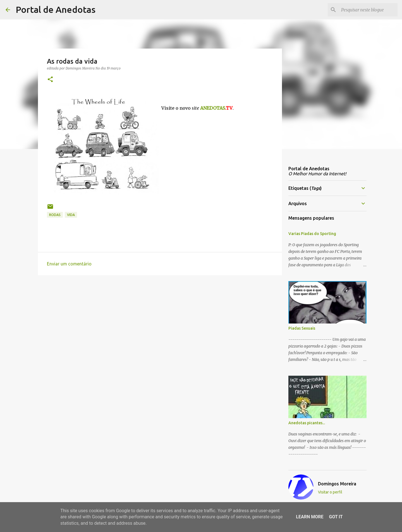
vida (71, 215)
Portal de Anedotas (56, 9)
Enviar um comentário (69, 264)
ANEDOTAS (216, 108)
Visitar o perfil (330, 492)
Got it (336, 517)
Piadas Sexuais (302, 328)
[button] (50, 80)
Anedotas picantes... (307, 423)
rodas (55, 215)
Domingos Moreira (337, 484)
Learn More (310, 517)
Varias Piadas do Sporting (312, 234)
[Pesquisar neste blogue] (368, 10)
